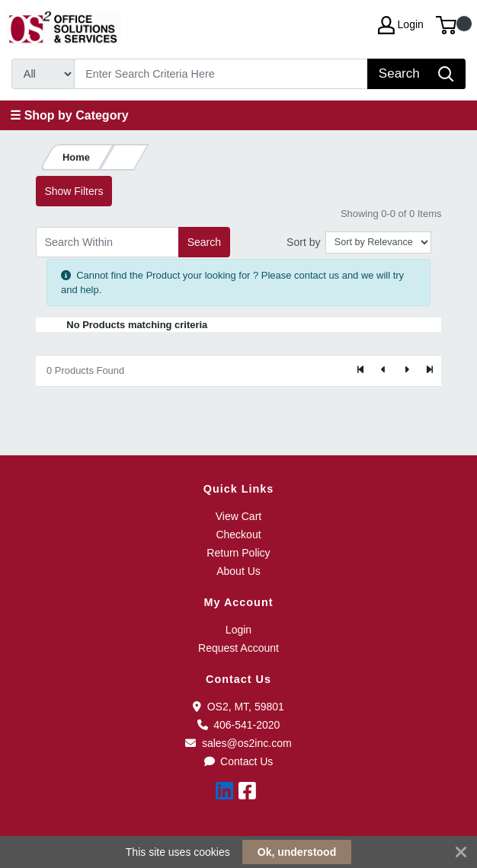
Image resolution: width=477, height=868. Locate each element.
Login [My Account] (401, 25)
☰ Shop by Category (69, 115)
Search (204, 242)
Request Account (238, 648)
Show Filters (74, 191)
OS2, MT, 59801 (238, 707)
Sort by (303, 242)
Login (238, 630)
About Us (238, 571)
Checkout (238, 535)
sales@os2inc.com (238, 743)
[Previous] (384, 371)
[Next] (406, 371)
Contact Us (239, 761)
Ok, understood (297, 852)
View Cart (238, 516)
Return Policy (238, 553)
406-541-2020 (239, 725)
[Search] (221, 74)
